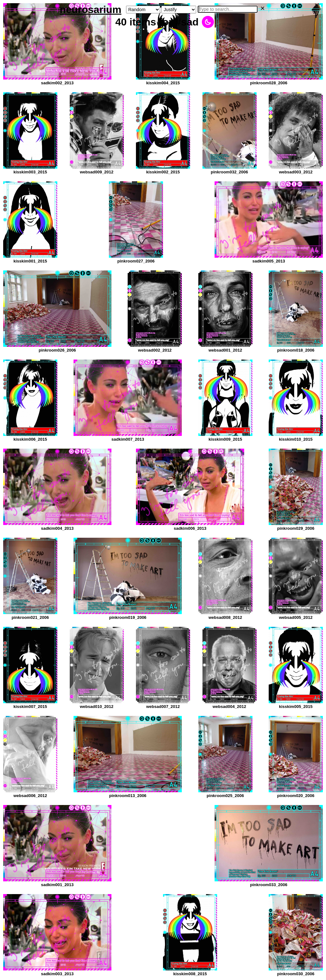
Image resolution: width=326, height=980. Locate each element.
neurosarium (90, 10)
